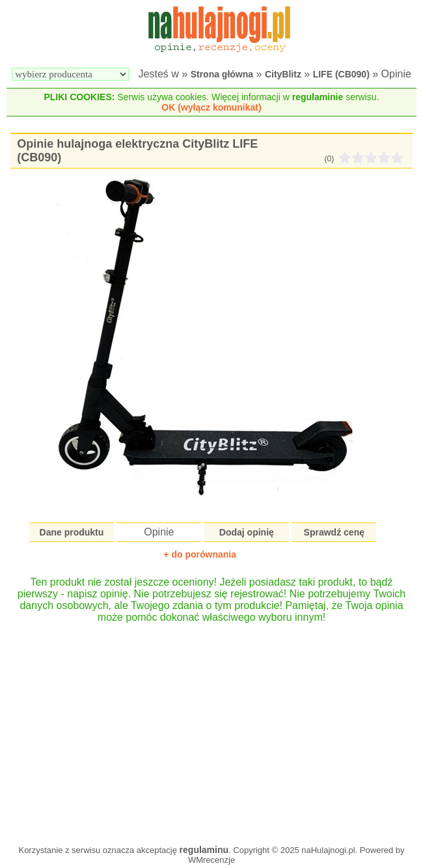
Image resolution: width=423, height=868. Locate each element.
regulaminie (318, 97)
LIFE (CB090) (341, 74)
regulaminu (204, 850)
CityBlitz (283, 74)
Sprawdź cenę (334, 532)
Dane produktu (72, 532)
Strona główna (222, 74)
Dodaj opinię (247, 532)
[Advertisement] (211, 727)
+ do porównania (200, 554)
